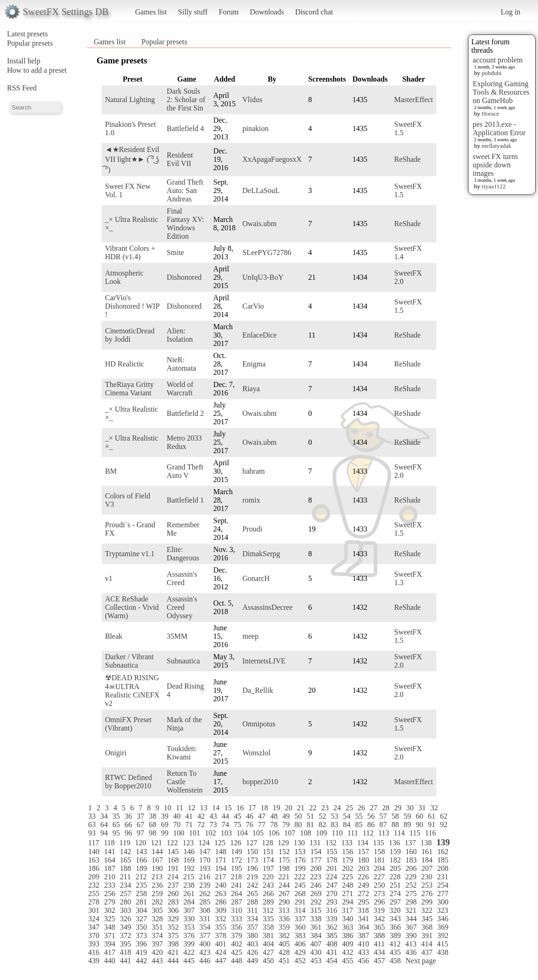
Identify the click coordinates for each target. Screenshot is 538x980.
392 (443, 935)
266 (268, 894)
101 (195, 833)
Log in (510, 12)
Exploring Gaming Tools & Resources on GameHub (501, 92)
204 (379, 868)
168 (173, 860)
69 (165, 825)
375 (173, 935)
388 (379, 935)
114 (399, 833)
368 (427, 927)
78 (274, 825)
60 (419, 816)
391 (427, 935)
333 (237, 919)
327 (141, 919)
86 (371, 825)
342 (379, 919)
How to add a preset (37, 70)
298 (411, 902)
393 (94, 944)
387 (363, 935)
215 (189, 877)
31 (422, 808)
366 (395, 927)
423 (205, 952)
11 (179, 808)
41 (189, 816)
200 (316, 868)
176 (300, 860)
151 (268, 852)
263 (221, 894)
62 (444, 816)
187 (110, 868)
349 (126, 927)
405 (284, 944)
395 (126, 944)
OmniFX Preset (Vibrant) (128, 724)
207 (427, 868)
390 (411, 935)
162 (443, 852)
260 (173, 894)
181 (379, 860)
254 (443, 885)
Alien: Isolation (180, 335)
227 (379, 877)
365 (379, 927)
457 (379, 961)
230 (426, 877)
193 (205, 868)
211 (125, 877)
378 (221, 935)
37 (140, 816)
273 (379, 894)
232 (94, 885)
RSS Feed (22, 88)
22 (313, 808)
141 (110, 852)
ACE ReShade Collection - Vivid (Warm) (132, 607)
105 (258, 833)
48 (274, 816)
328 (157, 919)
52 (322, 816)
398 (173, 944)
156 (348, 852)
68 (153, 825)
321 (411, 910)
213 (157, 877)
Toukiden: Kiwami (182, 753)
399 (189, 944)
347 (94, 927)
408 (332, 944)
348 (110, 927)
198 (284, 868)
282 (157, 902)
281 (141, 902)
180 (363, 860)
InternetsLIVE (264, 661)
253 (427, 885)
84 (347, 825)
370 (94, 935)
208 (443, 868)
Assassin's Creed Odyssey (182, 607)
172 (237, 860)
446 (205, 961)
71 (189, 825)
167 (157, 860)
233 (110, 885)
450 (268, 961)
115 (415, 833)
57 (383, 816)
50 (298, 816)
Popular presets (30, 43)
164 (110, 860)
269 (316, 894)
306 (173, 910)
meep (250, 636)
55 (359, 816)
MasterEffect (414, 100)
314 (300, 910)
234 (126, 885)
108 (306, 833)
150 (252, 852)
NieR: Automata (181, 364)
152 (284, 852)
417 (110, 952)
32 (434, 808)
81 (310, 825)
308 (205, 910)
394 (110, 944)
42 (201, 816)
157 (363, 852)
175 (284, 860)
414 (426, 944)
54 (347, 816)
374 (157, 935)
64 (104, 825)
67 (140, 825)
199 (300, 868)
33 (92, 816)
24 (337, 808)
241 (237, 885)
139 (443, 842)
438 (443, 952)
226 (363, 877)
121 (156, 843)
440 (110, 961)
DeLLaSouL (261, 190)
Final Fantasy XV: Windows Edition (185, 224)
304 (141, 910)
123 (188, 843)
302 (110, 910)
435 (395, 952)
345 (427, 919)
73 (213, 825)
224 (331, 877)
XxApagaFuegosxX (272, 159)
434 (379, 952)
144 (157, 852)
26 (361, 808)
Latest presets (28, 34)
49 (286, 816)
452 (300, 961)
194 (221, 868)
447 (221, 961)
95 (116, 833)
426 (252, 952)
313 (284, 910)
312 (268, 910)
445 (189, 961)
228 (395, 877)
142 (126, 852)
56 (371, 816)
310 (237, 910)
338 (316, 919)
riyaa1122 (494, 186)
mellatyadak (496, 146)
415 (442, 944)
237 (173, 885)
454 (332, 961)
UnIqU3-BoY (263, 277)
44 (225, 816)
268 (300, 894)
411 (379, 944)
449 (252, 961)
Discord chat (314, 12)
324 (94, 919)
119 (125, 843)
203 (363, 868)
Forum (229, 12)
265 (252, 894)
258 (141, 894)
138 (426, 843)
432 (348, 952)
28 (385, 808)
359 (284, 927)
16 (240, 808)
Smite (175, 252)
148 (221, 852)
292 (316, 902)
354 (205, 927)
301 (94, 910)
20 (288, 808)
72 (201, 825)
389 (395, 935)
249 (363, 885)
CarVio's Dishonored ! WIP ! (132, 306)
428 (284, 952)
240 (221, 885)
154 (316, 852)
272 (363, 894)
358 (268, 927)
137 (410, 843)
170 (205, 860)
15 (228, 808)
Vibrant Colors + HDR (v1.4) (130, 252)
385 (332, 935)
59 (407, 816)
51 (310, 816)
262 (205, 894)
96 (128, 833)
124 (204, 843)
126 (236, 843)
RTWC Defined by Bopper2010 (129, 782)
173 (252, 860)
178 (332, 860)
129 (283, 843)
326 (126, 919)
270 (332, 894)
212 (141, 877)
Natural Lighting (130, 100)
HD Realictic (125, 364)
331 (205, 919)
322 (426, 910)
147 (205, 852)
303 (126, 910)
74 (225, 825)
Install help (24, 61)
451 (284, 961)
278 (94, 902)
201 (332, 868)
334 (252, 919)
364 (363, 927)
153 (300, 852)
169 (189, 860)
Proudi (252, 529)
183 (411, 860)
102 (210, 833)
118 (109, 843)
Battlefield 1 (185, 500)
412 (395, 944)
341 (363, 919)
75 (238, 825)
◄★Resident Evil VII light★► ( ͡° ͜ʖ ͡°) (132, 159)
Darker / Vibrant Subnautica (129, 661)
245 (300, 885)
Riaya (251, 389)
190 (157, 868)
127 (252, 843)
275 (411, 894)
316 (331, 910)
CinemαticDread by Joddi (130, 335)
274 (395, 894)
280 (126, 902)
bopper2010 (260, 782)
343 (395, 919)
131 (315, 843)
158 (379, 852)
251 (395, 885)
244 (284, 885)
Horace (490, 114)
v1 (109, 578)
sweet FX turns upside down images (495, 165)
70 (177, 825)
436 (411, 952)
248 (348, 885)
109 (321, 833)
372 (126, 935)
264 (237, 894)
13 (203, 808)
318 (363, 910)
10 (168, 808)
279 (110, 902)
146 (189, 852)
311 (252, 910)
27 (373, 808)
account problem (498, 60)
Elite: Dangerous (183, 554)
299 (427, 902)
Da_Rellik (258, 690)
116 (430, 833)
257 (126, 894)
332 (221, 919)
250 (379, 885)
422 (189, 952)
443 (157, 961)
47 (262, 816)
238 (189, 885)
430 (316, 952)
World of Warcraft (180, 389)
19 (276, 808)
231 (442, 877)
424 (221, 952)
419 (141, 952)
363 (348, 927)
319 (379, 910)
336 (284, 919)
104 (242, 833)
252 (411, 885)
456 (363, 961)
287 (237, 902)
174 (268, 860)
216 (204, 877)
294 (348, 902)
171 (221, 860)
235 (141, 885)
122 (172, 843)
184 (427, 860)
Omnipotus (259, 724)
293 (332, 902)
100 (179, 833)
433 (363, 952)
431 (332, 952)
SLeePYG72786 (267, 252)
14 (216, 808)
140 (94, 852)
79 (286, 825)
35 (116, 816)
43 (213, 816)
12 (191, 808)
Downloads (267, 12)
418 (126, 952)
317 (347, 910)
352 (173, 927)
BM (111, 471)
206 (411, 868)
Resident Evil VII (180, 159)
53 (335, 816)
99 (165, 833)
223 (315, 877)
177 (316, 860)
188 (126, 868)
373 (141, 935)
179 (348, 860)
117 (94, 843)
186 (94, 868)
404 (268, 944)
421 (173, 952)
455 (348, 961)
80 (298, 825)
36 (128, 816)
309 (221, 910)
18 (264, 808)
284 (189, 902)
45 (238, 816)
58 (395, 816)
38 (153, 816)
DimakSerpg (261, 554)
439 (94, 961)
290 (284, 902)
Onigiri (116, 753)
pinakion (255, 128)
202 (348, 868)
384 (316, 935)
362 (332, 927)
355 (221, 927)
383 (300, 935)
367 (411, 927)
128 (267, 843)
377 (205, 935)
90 (419, 825)
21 (300, 808)
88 (395, 825)
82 (322, 825)
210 (110, 877)
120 (140, 843)
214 (173, 877)
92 (444, 825)
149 (237, 852)
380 (252, 935)
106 (274, 833)
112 (368, 833)
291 (300, 902)
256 (110, 894)
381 (268, 935)
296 (379, 902)
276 (427, 894)
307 (189, 910)
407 (316, 944)
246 (316, 885)
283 (173, 902)
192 (189, 868)
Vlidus (252, 100)
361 (316, 927)
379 (237, 935)
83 (335, 825)
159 (395, 852)
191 (173, 868)
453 (316, 961)
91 (432, 825)
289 (268, 902)
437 (427, 952)
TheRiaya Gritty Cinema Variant (129, 389)
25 (349, 808)
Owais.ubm (259, 224)
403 (252, 944)
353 (189, 927)
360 (300, 927)
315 (315, 910)
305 (157, 910)
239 (205, 885)
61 (432, 816)
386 (348, 935)
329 (173, 919)
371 (110, 935)
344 (411, 919)
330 (189, 919)
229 (411, 877)
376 (189, 935)
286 (221, 902)
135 (378, 843)
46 (250, 816)
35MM (177, 636)
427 (268, 952)
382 (284, 935)
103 (226, 833)
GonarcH (256, 578)
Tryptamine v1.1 (130, 554)
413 (411, 944)
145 (173, 852)
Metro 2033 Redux (184, 442)
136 (394, 843)
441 (126, 961)
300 (443, 902)
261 (189, 894)
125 (220, 843)
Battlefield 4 (185, 128)
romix (251, 500)
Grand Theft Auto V (185, 471)
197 (268, 868)
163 (94, 860)
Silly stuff (193, 12)
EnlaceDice (259, 335)
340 (348, 919)
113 (384, 833)
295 (363, 902)
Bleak (114, 636)
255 (94, 894)
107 (290, 833)
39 (165, 816)
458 (395, 961)
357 (252, 927)
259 (157, 894)
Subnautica (183, 661)
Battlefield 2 (185, 413)
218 (236, 877)
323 (442, 910)
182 (395, 860)
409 (348, 944)
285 (205, 902)
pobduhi (492, 73)
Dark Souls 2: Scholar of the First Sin (186, 100)
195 (237, 868)
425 (237, 952)
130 (299, 843)
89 (407, 825)
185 (443, 860)
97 (140, 833)
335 (268, 919)
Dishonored (184, 277)
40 (177, 816)
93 (92, 833)
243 (268, 885)
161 (427, 852)
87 (383, 825)
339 (332, 919)
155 (332, 852)
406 (300, 944)
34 (104, 816)
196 (252, 868)
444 (173, 961)
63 (92, 825)
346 (443, 919)
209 (94, 877)
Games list (151, 12)
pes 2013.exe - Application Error (499, 128)
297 (395, 902)
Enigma (254, 364)
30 (410, 808)
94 (104, 833)
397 (157, 944)
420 (157, 952)
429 (300, 952)
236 (157, 885)
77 (262, 825)
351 (157, 927)
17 (252, 808)
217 (220, 877)
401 (221, 944)
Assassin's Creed (182, 578)
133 (347, 843)
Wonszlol (256, 753)
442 (141, 961)
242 (252, 885)
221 (284, 877)
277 (443, 894)
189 (141, 868)
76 (250, 825)
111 (353, 833)
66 (128, 825)
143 (141, 852)
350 (141, 927)
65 (116, 825)
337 (300, 919)
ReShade (408, 159)
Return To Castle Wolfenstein (185, 782)
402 (237, 944)
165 (126, 860)
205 (395, 868)
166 (141, 860)
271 (348, 894)
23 (325, 808)
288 (252, 902)
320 (395, 910)
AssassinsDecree (267, 607)
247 (332, 885)
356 (237, 927)
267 (284, 894)
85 (359, 825)
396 (141, 944)
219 (252, 877)
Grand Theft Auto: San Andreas (185, 190)
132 (331, 843)
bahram (253, 471)
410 (363, 944)
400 (205, 944)
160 (411, 852)
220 (268, 877)
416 (94, 952)
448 (237, 961)
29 (398, 808)
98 (153, 833)
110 (337, 833)
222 (300, 877)
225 (347, 877)
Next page (421, 961)
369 (443, 927)
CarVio (253, 306)
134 (363, 843)
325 (110, 919)
